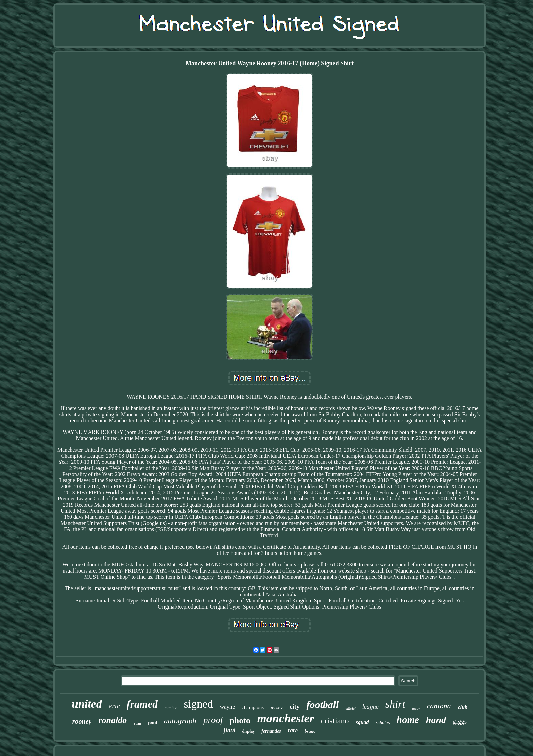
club (462, 707)
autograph (180, 721)
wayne (227, 707)
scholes (383, 723)
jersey (277, 707)
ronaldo (113, 720)
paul (152, 723)
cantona (439, 706)
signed (198, 704)
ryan (137, 723)
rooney (82, 721)
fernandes (271, 731)
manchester (286, 718)
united (87, 704)
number (171, 708)
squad (362, 722)
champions (253, 707)
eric (114, 706)
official (350, 709)
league (371, 707)
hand (436, 720)
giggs (460, 722)
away (416, 708)
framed (142, 704)
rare (293, 730)
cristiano (335, 721)
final (229, 730)
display (248, 731)
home (408, 720)
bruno (310, 731)
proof (213, 720)
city (295, 707)
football (322, 705)
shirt (396, 704)
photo (240, 720)
